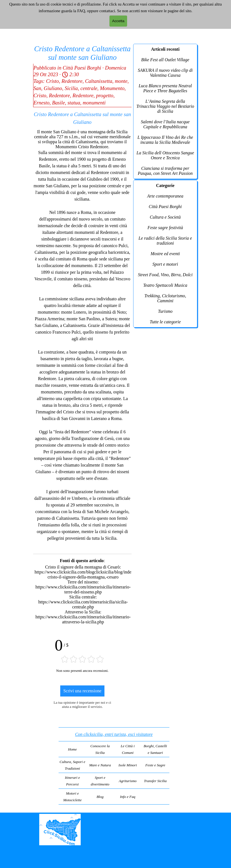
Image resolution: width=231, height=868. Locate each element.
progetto (105, 95)
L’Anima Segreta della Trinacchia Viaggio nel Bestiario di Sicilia (165, 106)
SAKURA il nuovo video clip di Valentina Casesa (165, 73)
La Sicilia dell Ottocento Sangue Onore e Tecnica (165, 155)
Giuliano (53, 88)
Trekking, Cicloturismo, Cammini (165, 298)
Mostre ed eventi (165, 254)
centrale (89, 88)
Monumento (112, 88)
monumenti (94, 103)
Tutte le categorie (165, 322)
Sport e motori (165, 264)
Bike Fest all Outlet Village (165, 60)
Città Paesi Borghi (165, 207)
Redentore (72, 81)
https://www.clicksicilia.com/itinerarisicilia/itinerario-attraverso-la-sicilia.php (83, 619)
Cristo (52, 81)
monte (121, 81)
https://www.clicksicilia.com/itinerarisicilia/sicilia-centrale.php (83, 604)
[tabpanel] (114, 766)
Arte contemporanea (165, 196)
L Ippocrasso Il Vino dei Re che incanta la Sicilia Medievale (165, 140)
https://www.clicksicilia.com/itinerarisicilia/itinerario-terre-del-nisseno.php (83, 589)
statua (74, 103)
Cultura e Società (165, 217)
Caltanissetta (99, 81)
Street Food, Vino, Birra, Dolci (165, 275)
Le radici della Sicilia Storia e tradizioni (165, 241)
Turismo (165, 311)
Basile (58, 103)
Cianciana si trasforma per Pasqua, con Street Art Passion (165, 171)
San (37, 88)
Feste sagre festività (165, 228)
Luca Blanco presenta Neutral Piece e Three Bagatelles (165, 88)
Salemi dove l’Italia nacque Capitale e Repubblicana (165, 124)
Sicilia (71, 88)
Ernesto (41, 103)
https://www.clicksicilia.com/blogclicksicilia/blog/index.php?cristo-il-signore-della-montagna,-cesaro (89, 574)
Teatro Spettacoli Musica (165, 285)
